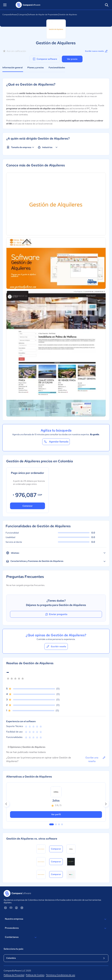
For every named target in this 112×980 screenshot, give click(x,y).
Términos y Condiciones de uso (60, 975)
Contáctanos (21, 937)
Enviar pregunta (56, 614)
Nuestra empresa (56, 919)
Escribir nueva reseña (97, 51)
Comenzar (28, 506)
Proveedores (56, 928)
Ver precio (72, 59)
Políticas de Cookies (35, 975)
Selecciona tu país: (14, 949)
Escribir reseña (56, 646)
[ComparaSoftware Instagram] (22, 908)
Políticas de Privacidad (14, 975)
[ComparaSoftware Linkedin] (5, 908)
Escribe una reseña (96, 759)
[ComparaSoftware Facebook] (16, 908)
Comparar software (45, 59)
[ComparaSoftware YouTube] (11, 908)
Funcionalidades (57, 67)
